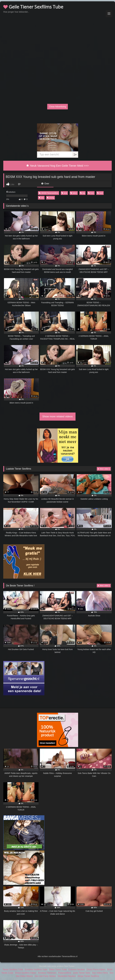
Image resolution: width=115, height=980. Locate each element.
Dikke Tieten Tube (58, 970)
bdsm (74, 193)
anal (64, 193)
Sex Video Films (100, 973)
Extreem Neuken (77, 970)
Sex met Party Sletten (45, 976)
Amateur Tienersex (47, 973)
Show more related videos (58, 416)
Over (45, 184)
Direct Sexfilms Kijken (26, 973)
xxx (41, 198)
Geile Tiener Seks (82, 973)
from (91, 193)
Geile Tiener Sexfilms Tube (33, 7)
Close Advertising (58, 107)
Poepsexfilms (65, 973)
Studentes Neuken (67, 976)
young (51, 198)
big (82, 193)
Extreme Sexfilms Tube (36, 970)
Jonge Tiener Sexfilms (88, 976)
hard (100, 193)
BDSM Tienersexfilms (48, 193)
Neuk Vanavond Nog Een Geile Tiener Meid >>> (57, 166)
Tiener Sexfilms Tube (13, 970)
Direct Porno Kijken (96, 970)
